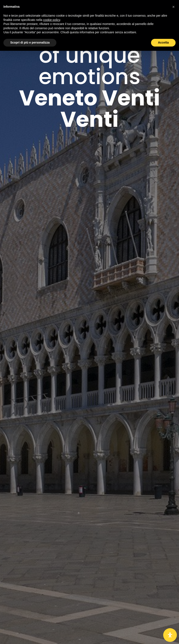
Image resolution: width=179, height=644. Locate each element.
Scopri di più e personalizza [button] (30, 42)
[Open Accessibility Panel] (170, 635)
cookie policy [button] (52, 20)
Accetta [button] (163, 42)
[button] (173, 7)
